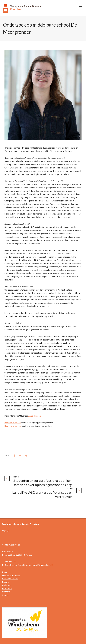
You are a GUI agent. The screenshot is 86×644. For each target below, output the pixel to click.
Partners (6, 592)
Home (5, 572)
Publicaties (7, 588)
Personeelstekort (10, 579)
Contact (6, 595)
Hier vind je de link (13, 423)
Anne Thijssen (35, 416)
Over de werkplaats (11, 575)
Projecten (7, 585)
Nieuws (5, 582)
